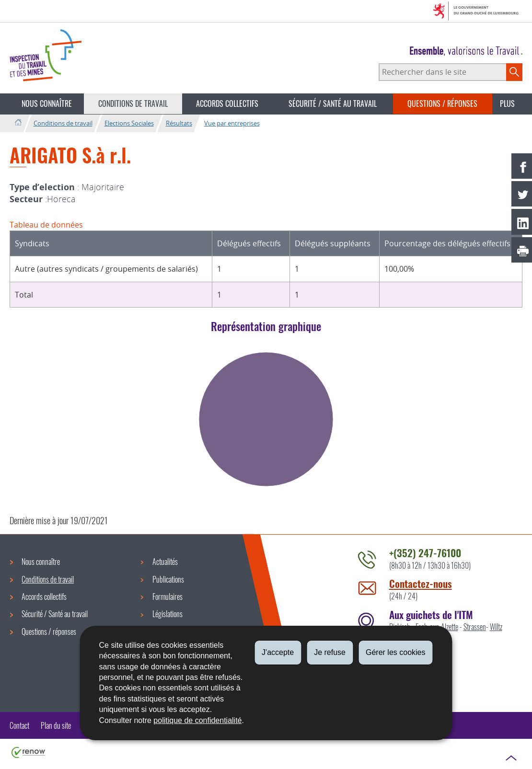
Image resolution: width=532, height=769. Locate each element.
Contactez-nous (421, 583)
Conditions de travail (133, 103)
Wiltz (496, 627)
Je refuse (330, 652)
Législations (168, 614)
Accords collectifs (227, 103)
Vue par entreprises (232, 123)
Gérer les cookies (396, 652)
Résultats (179, 123)
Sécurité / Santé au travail (333, 103)
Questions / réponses (442, 103)
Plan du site (56, 725)
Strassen (475, 627)
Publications (168, 579)
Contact (19, 725)
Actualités (165, 562)
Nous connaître (47, 103)
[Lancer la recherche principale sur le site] (514, 72)
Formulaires (168, 597)
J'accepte (278, 652)
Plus (507, 103)
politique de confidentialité (197, 720)
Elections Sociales (129, 123)
